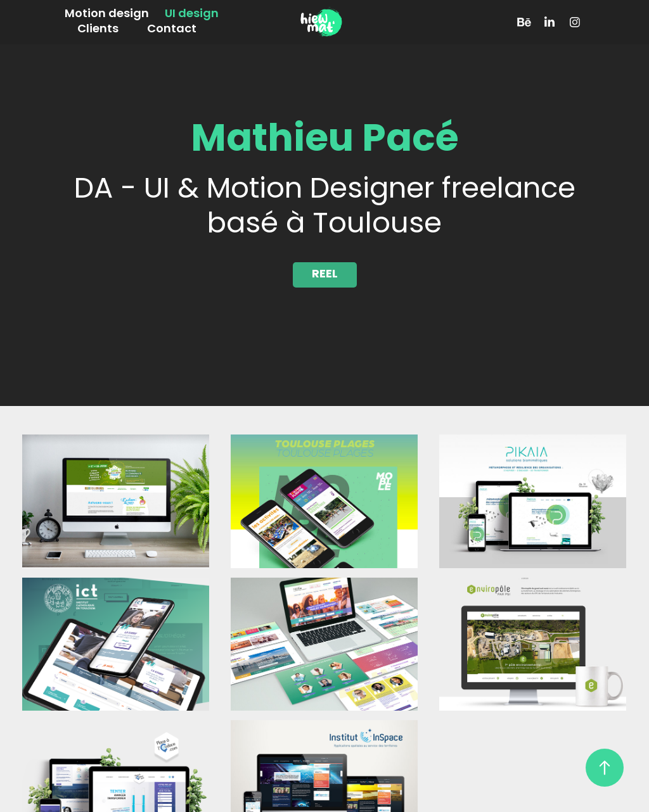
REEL (325, 275)
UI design (192, 14)
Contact (172, 29)
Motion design (107, 14)
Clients (98, 29)
